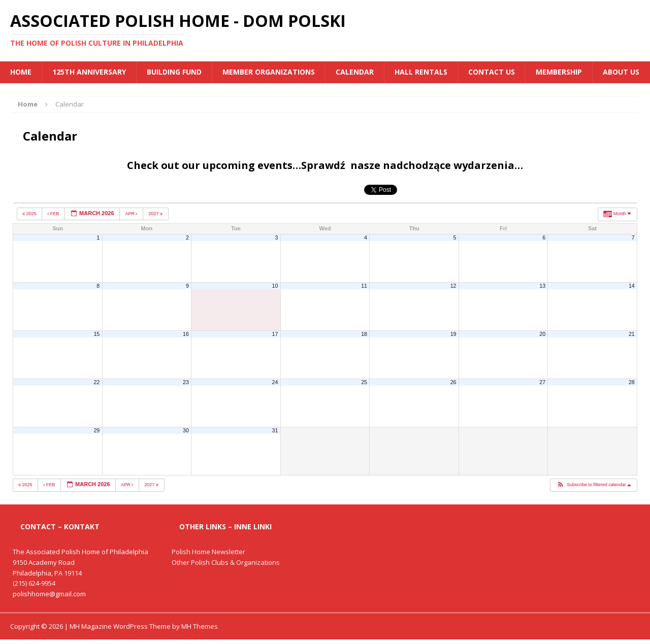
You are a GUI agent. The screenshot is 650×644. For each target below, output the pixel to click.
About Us (621, 72)
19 (453, 334)
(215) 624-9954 (34, 583)
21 (632, 334)
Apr (132, 214)
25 (364, 382)
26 (453, 382)
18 (364, 334)
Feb (54, 214)
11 (364, 286)
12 (453, 286)
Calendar (355, 72)
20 (542, 334)
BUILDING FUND (174, 72)
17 (275, 334)
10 (275, 286)
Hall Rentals (421, 72)
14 (632, 286)
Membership (559, 72)
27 (542, 382)
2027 (156, 214)
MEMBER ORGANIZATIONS (269, 72)
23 (186, 382)
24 (275, 382)
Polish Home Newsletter (208, 552)
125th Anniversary (89, 72)
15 (96, 334)
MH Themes (200, 626)
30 (186, 430)
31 (275, 430)
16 (186, 334)
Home (21, 72)
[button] (594, 485)
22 (96, 382)
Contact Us (492, 72)
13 (542, 286)
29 (96, 430)
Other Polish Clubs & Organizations (226, 562)
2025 (30, 214)
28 (632, 382)
